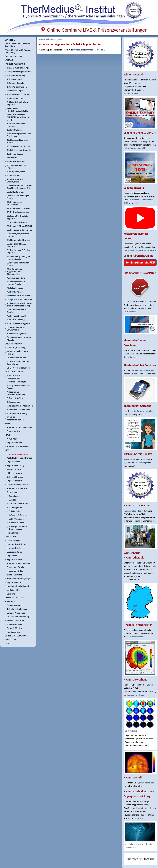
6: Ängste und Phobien (17, 87)
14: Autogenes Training (17, 413)
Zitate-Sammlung (14, 575)
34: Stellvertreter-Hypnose (18, 240)
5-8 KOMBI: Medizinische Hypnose (18, 103)
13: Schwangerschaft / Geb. (19, 146)
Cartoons (11, 594)
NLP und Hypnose (15, 473)
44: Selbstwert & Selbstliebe (19, 296)
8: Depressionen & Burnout (19, 94)
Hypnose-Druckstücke (16, 544)
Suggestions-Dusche (16, 567)
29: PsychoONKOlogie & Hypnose (17, 217)
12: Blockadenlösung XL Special (17, 141)
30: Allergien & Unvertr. (17, 222)
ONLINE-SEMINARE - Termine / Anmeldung (18, 45)
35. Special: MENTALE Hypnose (16, 245)
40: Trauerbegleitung (16, 278)
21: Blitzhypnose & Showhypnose (15, 181)
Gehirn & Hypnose (15, 477)
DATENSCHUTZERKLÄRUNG (17, 636)
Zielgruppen (12, 492)
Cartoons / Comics (145, 411)
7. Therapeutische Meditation (20, 406)
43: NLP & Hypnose (15, 292)
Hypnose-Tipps (13, 462)
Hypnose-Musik (14, 548)
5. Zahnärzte (14, 511)
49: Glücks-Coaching (16, 320)
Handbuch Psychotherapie (18, 586)
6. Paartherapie (14, 402)
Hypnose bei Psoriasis (95, 50)
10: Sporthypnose (15, 130)
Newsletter (12, 439)
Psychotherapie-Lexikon (17, 485)
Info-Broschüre (13, 632)
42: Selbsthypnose (15, 288)
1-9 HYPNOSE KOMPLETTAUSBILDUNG (17, 110)
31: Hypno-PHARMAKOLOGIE (20, 226)
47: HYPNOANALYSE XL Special (17, 311)
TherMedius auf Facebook (18, 446)
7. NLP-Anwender (17, 519)
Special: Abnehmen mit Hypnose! (17, 125)
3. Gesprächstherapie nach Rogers (18, 387)
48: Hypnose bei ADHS (17, 316)
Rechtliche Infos (14, 469)
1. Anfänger (14, 496)
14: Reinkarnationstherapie (19, 150)
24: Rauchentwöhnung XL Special (18, 197)
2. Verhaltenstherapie (16, 382)
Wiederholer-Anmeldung (18, 617)
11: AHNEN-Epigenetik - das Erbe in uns (19, 135)
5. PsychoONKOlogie (16, 398)
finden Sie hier (130, 357)
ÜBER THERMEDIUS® (14, 56)
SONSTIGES (10, 601)
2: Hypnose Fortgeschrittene (19, 72)
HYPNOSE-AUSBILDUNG (15, 64)
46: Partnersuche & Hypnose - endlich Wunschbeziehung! (20, 304)
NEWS (8, 435)
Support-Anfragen (15, 624)
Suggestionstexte (14, 431)
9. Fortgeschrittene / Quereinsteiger (18, 528)
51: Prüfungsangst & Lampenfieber (16, 329)
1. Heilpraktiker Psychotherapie (14, 377)
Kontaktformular (131, 93)
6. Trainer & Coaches (18, 515)
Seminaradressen (14, 605)
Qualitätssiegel (13, 540)
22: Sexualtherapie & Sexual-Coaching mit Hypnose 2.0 (19, 187)
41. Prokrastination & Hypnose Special (16, 283)
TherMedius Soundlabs (17, 488)
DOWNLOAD (10, 537)
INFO (7, 450)
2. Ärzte (12, 500)
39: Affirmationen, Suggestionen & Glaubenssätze (15, 272)
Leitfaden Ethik (13, 590)
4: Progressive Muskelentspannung (16, 393)
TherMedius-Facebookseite (142, 370)
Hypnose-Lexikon (14, 481)
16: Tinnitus (12, 158)
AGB (7, 643)
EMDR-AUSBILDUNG (14, 344)
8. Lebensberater (16, 523)
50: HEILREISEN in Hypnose (19, 323)
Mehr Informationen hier (136, 148)
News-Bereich (130, 312)
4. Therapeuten (16, 507)
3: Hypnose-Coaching (16, 75)
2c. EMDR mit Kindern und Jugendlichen (18, 363)
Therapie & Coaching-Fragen (19, 579)
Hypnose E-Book (14, 582)
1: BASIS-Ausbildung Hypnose (20, 68)
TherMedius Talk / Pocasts (18, 563)
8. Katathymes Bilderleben (18, 410)
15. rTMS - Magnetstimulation (15, 418)
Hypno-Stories (13, 556)
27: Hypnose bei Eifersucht (19, 208)
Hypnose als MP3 (14, 559)
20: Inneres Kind (14, 175)
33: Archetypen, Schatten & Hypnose (19, 235)
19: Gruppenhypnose (16, 172)
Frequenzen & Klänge (16, 571)
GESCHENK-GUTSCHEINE (15, 598)
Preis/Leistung (13, 533)
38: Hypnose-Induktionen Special (18, 264)
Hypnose (76, 50)
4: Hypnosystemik (15, 79)
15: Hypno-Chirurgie (16, 154)
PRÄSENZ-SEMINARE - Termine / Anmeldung (19, 51)
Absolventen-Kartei (15, 620)
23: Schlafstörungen (16, 192)
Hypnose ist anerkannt (133, 511)
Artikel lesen (138, 637)
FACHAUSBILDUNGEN (14, 372)
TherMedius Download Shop (19, 427)
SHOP (7, 424)
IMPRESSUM (10, 640)
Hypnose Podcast (14, 443)
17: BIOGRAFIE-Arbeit (16, 162)
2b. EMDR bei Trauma (16, 358)
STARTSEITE (10, 40)
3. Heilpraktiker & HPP (19, 504)
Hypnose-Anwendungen (17, 454)
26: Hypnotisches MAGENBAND (14, 203)
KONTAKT (9, 60)
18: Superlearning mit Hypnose (16, 167)
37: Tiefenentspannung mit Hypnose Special (19, 258)
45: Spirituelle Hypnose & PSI (20, 299)
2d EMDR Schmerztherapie (19, 368)
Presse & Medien (14, 628)
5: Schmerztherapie (15, 83)
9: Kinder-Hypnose (15, 98)
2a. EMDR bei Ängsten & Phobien (18, 353)
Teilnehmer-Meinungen (17, 609)
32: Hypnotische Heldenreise (19, 230)
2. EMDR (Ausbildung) (17, 348)
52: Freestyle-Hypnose (17, 334)
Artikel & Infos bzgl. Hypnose (20, 458)
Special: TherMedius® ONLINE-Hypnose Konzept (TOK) (18, 117)
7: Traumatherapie (15, 91)
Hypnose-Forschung (16, 465)
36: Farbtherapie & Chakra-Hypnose (19, 251)
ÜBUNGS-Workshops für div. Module (19, 339)
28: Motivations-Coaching (18, 212)
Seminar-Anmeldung (16, 613)
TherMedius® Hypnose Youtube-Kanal (140, 250)
